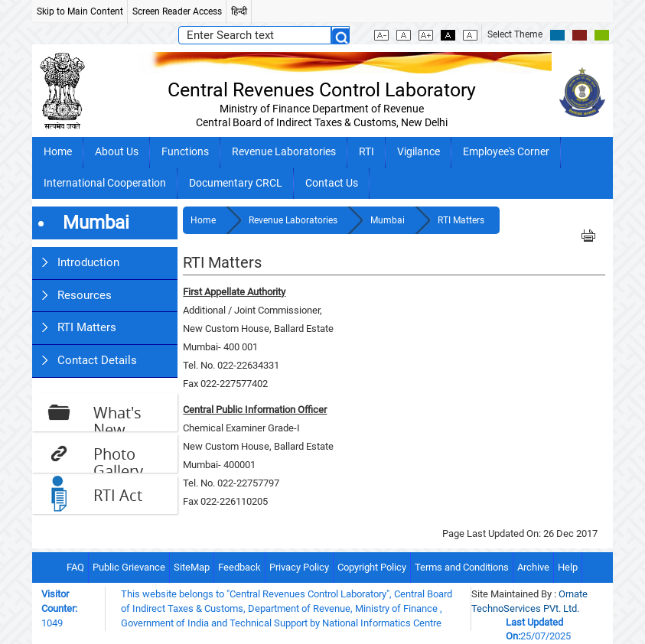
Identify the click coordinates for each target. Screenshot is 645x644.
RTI (366, 152)
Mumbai (389, 220)
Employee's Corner (506, 152)
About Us (117, 152)
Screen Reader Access (177, 11)
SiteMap (192, 567)
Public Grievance (129, 567)
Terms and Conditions (462, 567)
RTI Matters (87, 327)
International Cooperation (105, 183)
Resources (85, 295)
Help (568, 567)
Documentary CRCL (236, 183)
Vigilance (419, 152)
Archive (533, 567)
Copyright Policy (372, 567)
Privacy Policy (299, 567)
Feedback (239, 567)
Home (58, 152)
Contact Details (97, 360)
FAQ (75, 567)
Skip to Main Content (80, 11)
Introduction (88, 262)
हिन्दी (239, 11)
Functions (185, 152)
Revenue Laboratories (284, 152)
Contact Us (332, 183)
